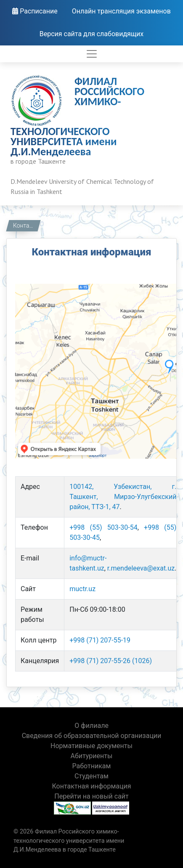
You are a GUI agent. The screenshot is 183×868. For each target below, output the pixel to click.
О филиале (91, 726)
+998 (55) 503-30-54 (103, 527)
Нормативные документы (91, 746)
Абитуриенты (92, 756)
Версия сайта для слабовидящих (92, 34)
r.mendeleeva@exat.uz (141, 568)
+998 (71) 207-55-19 (100, 640)
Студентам (91, 776)
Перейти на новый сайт (91, 796)
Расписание (35, 11)
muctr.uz (82, 589)
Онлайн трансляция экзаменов (121, 11)
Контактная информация (26, 226)
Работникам (92, 766)
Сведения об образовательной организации (92, 736)
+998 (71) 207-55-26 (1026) (111, 661)
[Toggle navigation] (92, 54)
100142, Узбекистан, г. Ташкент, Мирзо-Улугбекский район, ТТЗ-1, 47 (123, 497)
